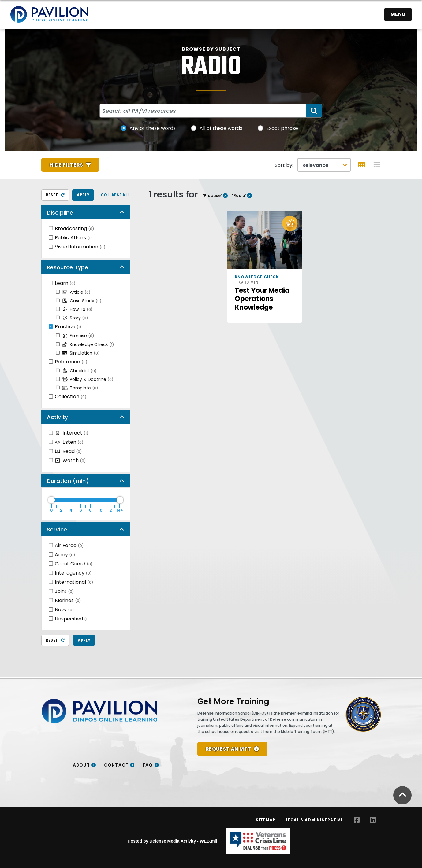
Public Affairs (73, 238)
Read (68, 451)
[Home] (49, 14)
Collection (71, 397)
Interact (72, 433)
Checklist (79, 371)
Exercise (78, 336)
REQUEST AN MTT (228, 749)
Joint (64, 591)
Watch (70, 460)
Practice (68, 327)
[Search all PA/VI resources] (203, 111)
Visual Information (80, 247)
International (74, 582)
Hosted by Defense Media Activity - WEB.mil (172, 841)
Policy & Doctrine (88, 379)
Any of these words (153, 128)
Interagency (73, 573)
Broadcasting (75, 228)
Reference (71, 362)
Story (75, 318)
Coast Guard (74, 564)
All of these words (221, 128)
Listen (69, 442)
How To (77, 309)
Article (76, 292)
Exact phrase (282, 128)
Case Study (82, 301)
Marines (68, 600)
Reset (55, 195)
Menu (398, 14)
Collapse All (115, 195)
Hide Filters (66, 165)
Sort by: (284, 165)
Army (65, 555)
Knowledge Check (88, 344)
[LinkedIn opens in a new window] (373, 820)
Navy (64, 610)
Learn (65, 283)
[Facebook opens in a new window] (357, 820)
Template (80, 388)
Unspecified (72, 619)
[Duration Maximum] (86, 500)
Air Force (69, 545)
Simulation (81, 353)
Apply (83, 195)
